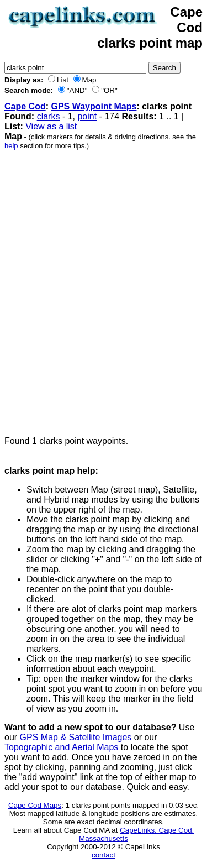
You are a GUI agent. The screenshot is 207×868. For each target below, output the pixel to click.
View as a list (51, 126)
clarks (49, 116)
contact (104, 855)
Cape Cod (25, 106)
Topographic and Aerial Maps (61, 747)
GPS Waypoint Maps (94, 106)
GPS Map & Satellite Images (76, 737)
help (11, 146)
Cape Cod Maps (35, 805)
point (87, 116)
